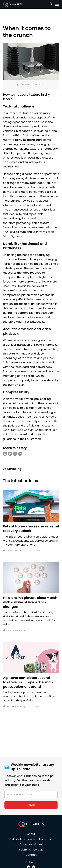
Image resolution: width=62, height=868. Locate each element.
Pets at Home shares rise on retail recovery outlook (31, 529)
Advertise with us (31, 844)
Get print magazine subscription (31, 839)
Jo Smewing (25, 84)
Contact (31, 855)
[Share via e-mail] (5, 454)
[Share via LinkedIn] (10, 454)
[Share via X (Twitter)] (15, 454)
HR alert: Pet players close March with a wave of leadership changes (30, 602)
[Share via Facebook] (20, 454)
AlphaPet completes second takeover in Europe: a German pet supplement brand (28, 682)
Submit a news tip (31, 850)
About (31, 834)
